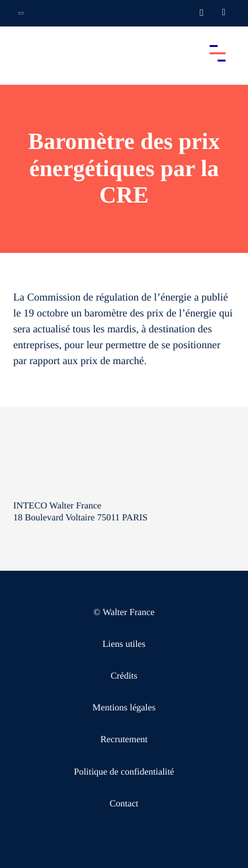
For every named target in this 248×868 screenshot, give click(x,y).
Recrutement (124, 740)
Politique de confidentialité (124, 772)
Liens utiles (124, 645)
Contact (124, 804)
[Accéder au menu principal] (218, 53)
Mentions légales (124, 708)
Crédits (124, 676)
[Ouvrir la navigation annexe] (21, 13)
